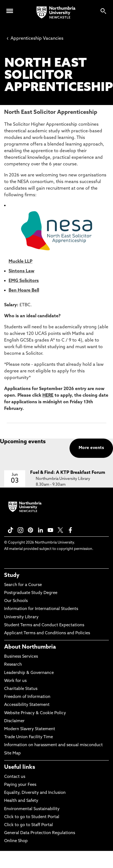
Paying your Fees (20, 785)
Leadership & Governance (29, 673)
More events (91, 448)
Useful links (20, 767)
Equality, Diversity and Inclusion (35, 793)
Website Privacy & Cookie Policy (35, 713)
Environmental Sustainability (32, 809)
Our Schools (16, 601)
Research (13, 665)
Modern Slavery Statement (30, 729)
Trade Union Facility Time (29, 737)
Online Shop (16, 841)
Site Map (12, 753)
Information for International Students (41, 609)
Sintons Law (21, 271)
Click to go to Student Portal (32, 817)
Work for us (15, 681)
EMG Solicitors (24, 281)
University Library (21, 617)
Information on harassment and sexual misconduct (53, 745)
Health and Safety (21, 801)
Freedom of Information (27, 697)
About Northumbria (30, 647)
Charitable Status (21, 689)
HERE (48, 396)
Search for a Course (23, 585)
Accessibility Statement (27, 705)
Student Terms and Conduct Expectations (44, 625)
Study (12, 576)
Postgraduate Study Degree (31, 593)
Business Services (21, 657)
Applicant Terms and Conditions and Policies (47, 633)
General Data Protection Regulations (40, 833)
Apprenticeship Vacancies (35, 39)
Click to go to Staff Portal (29, 825)
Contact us (15, 777)
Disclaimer (14, 721)
